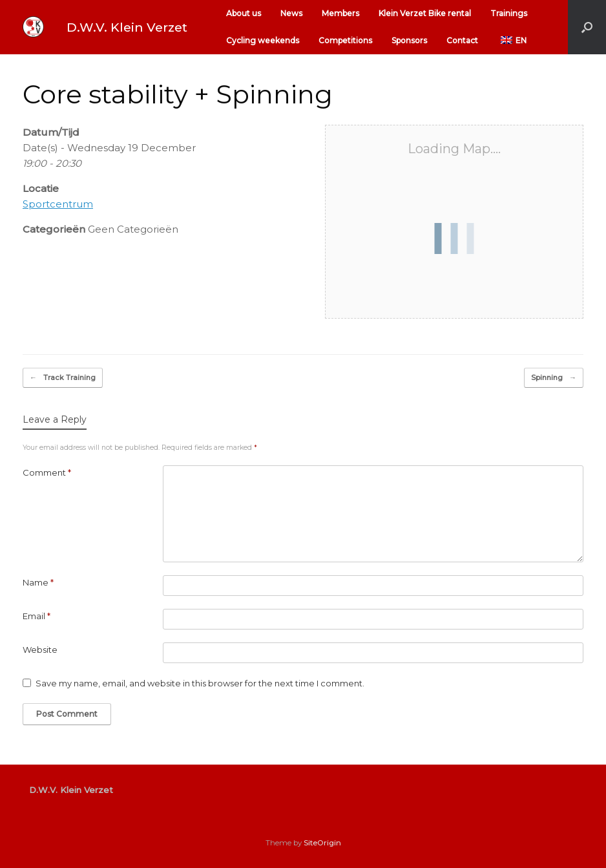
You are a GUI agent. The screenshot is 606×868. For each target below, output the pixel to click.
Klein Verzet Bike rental (425, 13)
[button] (587, 27)
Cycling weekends (263, 40)
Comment (47, 472)
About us (244, 13)
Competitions (345, 40)
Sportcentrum (58, 204)
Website (40, 650)
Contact (462, 40)
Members (340, 13)
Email (37, 616)
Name (38, 582)
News (291, 13)
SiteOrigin (322, 843)
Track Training (63, 378)
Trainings (509, 13)
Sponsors (409, 40)
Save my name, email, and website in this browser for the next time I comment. (200, 683)
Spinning (554, 378)
